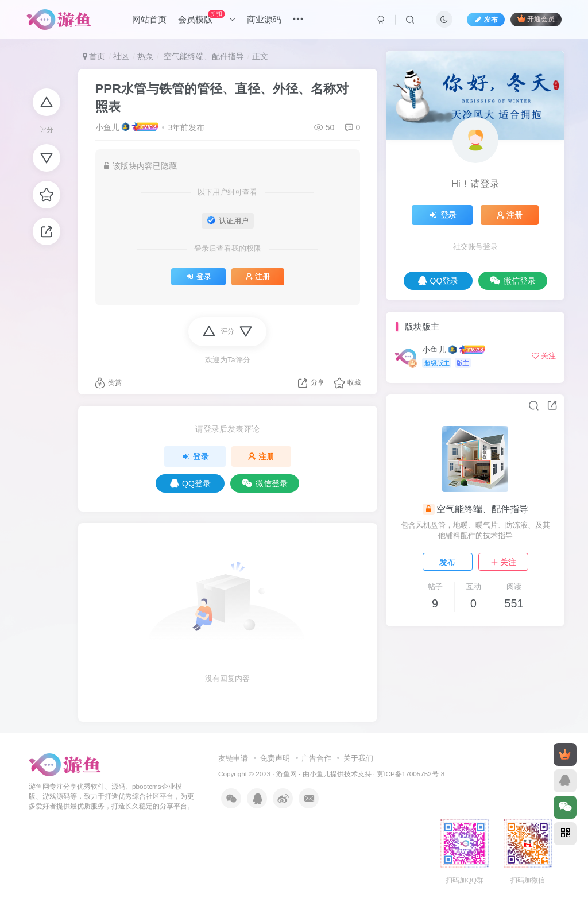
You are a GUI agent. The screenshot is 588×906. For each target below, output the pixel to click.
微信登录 (265, 483)
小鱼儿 (107, 127)
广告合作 (316, 758)
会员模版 (207, 17)
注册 (258, 277)
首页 (94, 56)
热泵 (145, 56)
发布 (447, 562)
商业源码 (264, 19)
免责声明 (275, 758)
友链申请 (233, 758)
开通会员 (536, 19)
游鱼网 (287, 774)
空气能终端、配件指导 (203, 56)
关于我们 (358, 758)
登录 (198, 277)
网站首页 (149, 19)
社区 (121, 56)
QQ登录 (190, 483)
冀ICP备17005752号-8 (411, 774)
